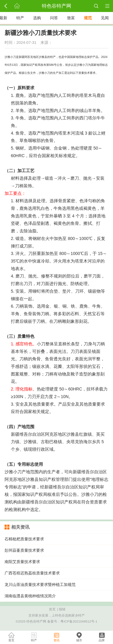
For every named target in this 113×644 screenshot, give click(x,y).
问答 (54, 18)
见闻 (105, 18)
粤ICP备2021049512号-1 (79, 621)
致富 (71, 18)
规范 (88, 18)
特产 (20, 18)
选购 (37, 18)
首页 (52, 609)
